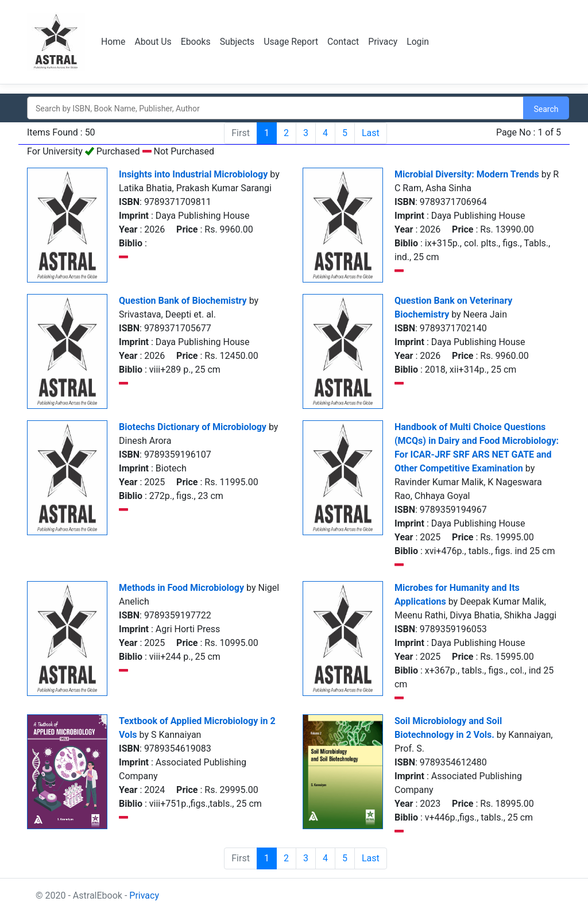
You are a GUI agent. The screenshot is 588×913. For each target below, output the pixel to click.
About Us (154, 42)
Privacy (386, 42)
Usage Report (293, 42)
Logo (57, 42)
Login (421, 42)
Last (371, 133)
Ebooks (197, 42)
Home (113, 42)
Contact (346, 42)
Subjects (239, 42)
